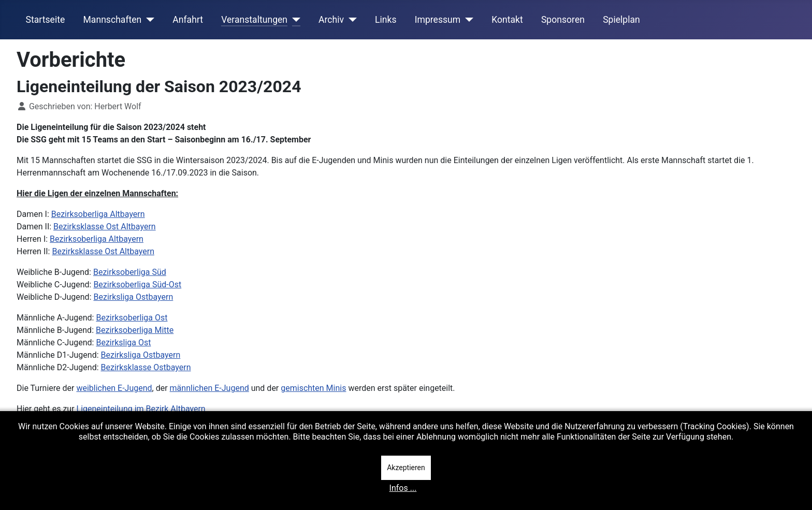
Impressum (438, 20)
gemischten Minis (313, 388)
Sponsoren (563, 20)
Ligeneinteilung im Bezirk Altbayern (141, 409)
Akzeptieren (406, 468)
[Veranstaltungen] (294, 20)
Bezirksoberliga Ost (132, 318)
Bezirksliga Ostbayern (133, 297)
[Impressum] (467, 20)
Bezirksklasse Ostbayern (146, 367)
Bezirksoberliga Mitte (135, 330)
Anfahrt (188, 20)
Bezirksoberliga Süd (130, 272)
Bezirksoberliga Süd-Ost (137, 285)
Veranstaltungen (254, 20)
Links (386, 20)
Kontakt (507, 20)
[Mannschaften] (148, 20)
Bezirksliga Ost (123, 343)
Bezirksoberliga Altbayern (98, 214)
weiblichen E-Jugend (114, 388)
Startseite (46, 20)
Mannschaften (112, 20)
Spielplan (621, 20)
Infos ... (403, 488)
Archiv (331, 20)
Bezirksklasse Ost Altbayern (105, 227)
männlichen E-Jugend (209, 388)
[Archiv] (350, 20)
